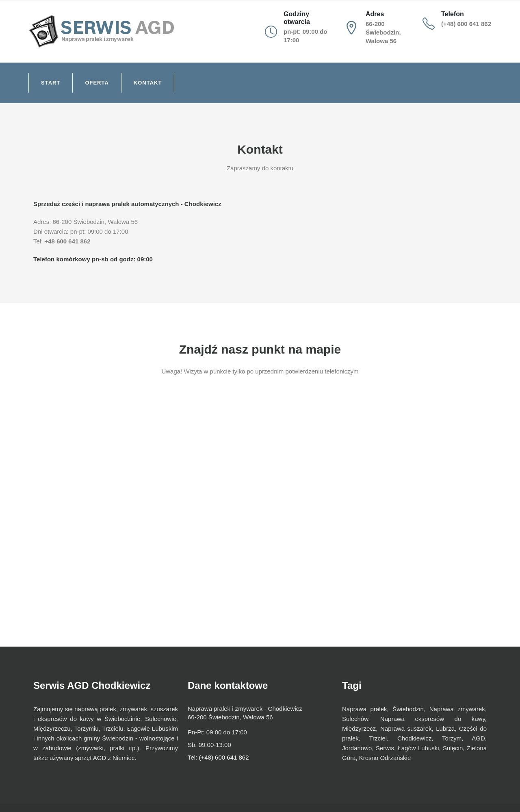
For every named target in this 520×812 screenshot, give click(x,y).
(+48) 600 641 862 (466, 24)
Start (51, 83)
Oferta (97, 83)
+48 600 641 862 (68, 241)
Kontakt (148, 83)
